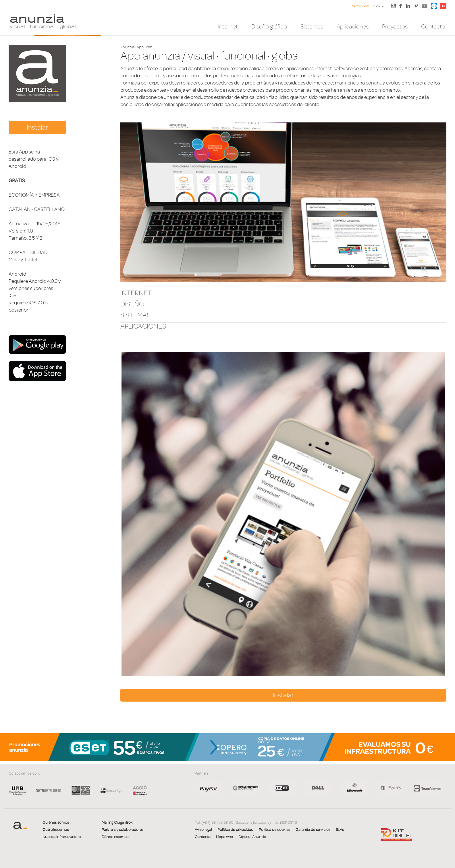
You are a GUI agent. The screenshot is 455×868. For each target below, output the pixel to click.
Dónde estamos (115, 837)
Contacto (433, 27)
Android (17, 274)
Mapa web (224, 837)
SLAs (340, 830)
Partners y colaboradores (123, 830)
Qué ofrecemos (56, 830)
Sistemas (312, 27)
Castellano (360, 6)
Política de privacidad (235, 830)
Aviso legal (203, 830)
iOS (12, 295)
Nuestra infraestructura (62, 837)
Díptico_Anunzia (252, 837)
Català (379, 6)
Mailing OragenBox (117, 822)
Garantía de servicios (313, 830)
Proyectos (395, 27)
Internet (228, 27)
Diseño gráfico (269, 27)
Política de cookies (274, 830)
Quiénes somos (56, 822)
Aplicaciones (353, 27)
